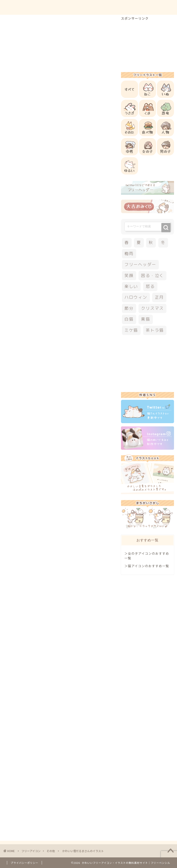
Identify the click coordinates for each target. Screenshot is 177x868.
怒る (150, 286)
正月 (159, 297)
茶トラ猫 (155, 330)
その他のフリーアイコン (43, 425)
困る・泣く (152, 276)
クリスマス (152, 308)
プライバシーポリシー (24, 863)
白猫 (129, 319)
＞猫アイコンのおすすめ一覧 (147, 566)
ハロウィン (136, 297)
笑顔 (129, 276)
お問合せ (129, 7)
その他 (13, 23)
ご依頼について (156, 7)
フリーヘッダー (140, 264)
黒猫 (146, 319)
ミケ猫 (131, 330)
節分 (129, 308)
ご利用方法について (98, 7)
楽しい (131, 286)
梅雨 (129, 254)
